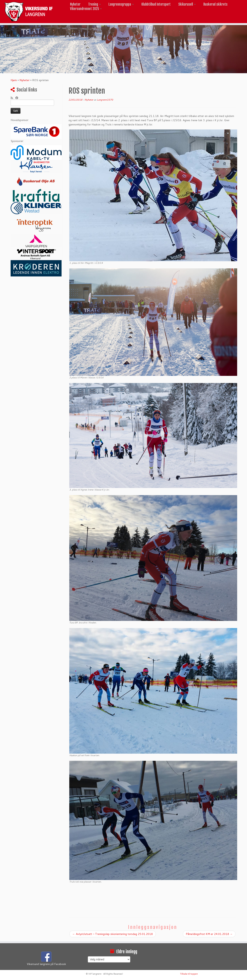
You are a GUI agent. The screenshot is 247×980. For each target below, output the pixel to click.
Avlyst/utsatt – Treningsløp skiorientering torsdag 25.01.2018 (113, 934)
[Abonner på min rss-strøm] (13, 98)
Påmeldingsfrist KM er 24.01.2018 (209, 934)
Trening (94, 4)
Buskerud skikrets (215, 4)
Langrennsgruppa (121, 4)
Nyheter (75, 4)
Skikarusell (187, 4)
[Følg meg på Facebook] (18, 98)
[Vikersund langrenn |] (28, 12)
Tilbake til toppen (189, 974)
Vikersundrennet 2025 (86, 9)
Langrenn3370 (105, 100)
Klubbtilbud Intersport (156, 4)
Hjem (14, 80)
